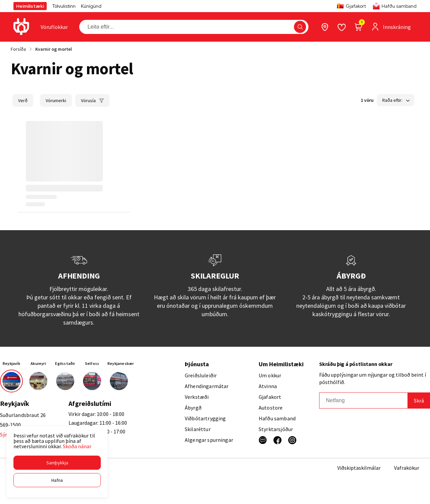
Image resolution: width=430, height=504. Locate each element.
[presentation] (54, 27)
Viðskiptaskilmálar (359, 468)
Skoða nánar (77, 446)
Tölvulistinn (64, 6)
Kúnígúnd (91, 6)
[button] (57, 463)
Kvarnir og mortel (54, 49)
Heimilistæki (30, 6)
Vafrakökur (407, 468)
